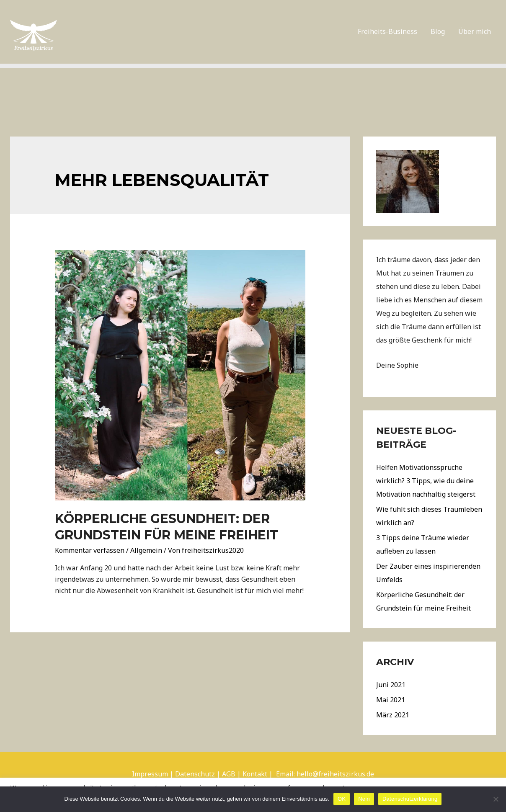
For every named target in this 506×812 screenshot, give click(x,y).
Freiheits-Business (387, 31)
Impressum (150, 774)
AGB (229, 774)
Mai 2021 (391, 700)
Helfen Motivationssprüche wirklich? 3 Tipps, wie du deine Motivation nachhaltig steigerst (426, 481)
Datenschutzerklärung (410, 799)
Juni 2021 (391, 685)
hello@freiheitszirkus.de (335, 774)
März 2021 (393, 715)
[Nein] (496, 799)
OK (342, 799)
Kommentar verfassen (90, 550)
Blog (438, 31)
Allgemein (146, 550)
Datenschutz (195, 774)
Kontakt (255, 774)
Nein (364, 799)
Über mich (475, 31)
